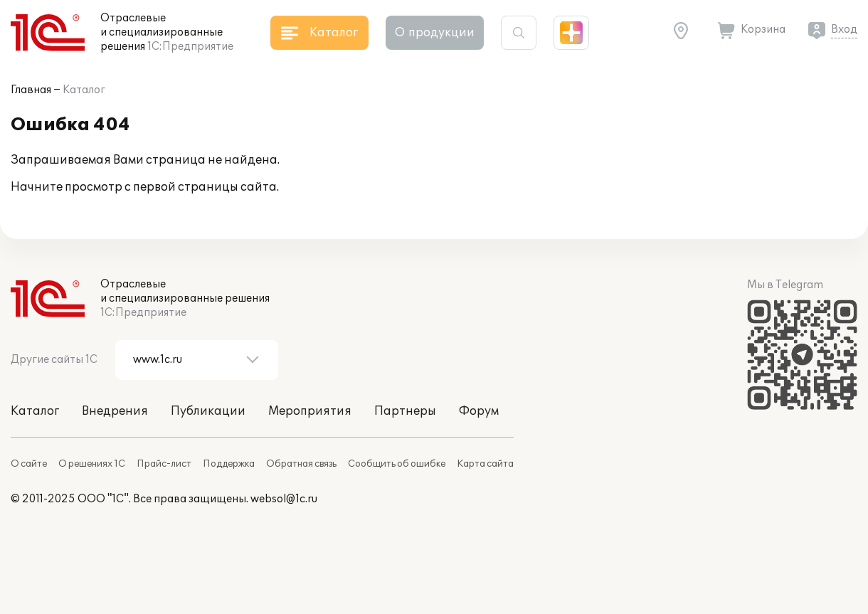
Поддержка (229, 464)
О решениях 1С (92, 464)
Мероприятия (310, 411)
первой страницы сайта (205, 187)
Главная (31, 90)
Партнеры (405, 411)
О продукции (435, 33)
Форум (479, 411)
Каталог (84, 90)
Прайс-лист (164, 464)
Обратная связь (301, 464)
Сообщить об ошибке (397, 464)
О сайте (29, 464)
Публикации (208, 411)
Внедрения (115, 411)
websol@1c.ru (284, 499)
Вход (844, 30)
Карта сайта (485, 464)
